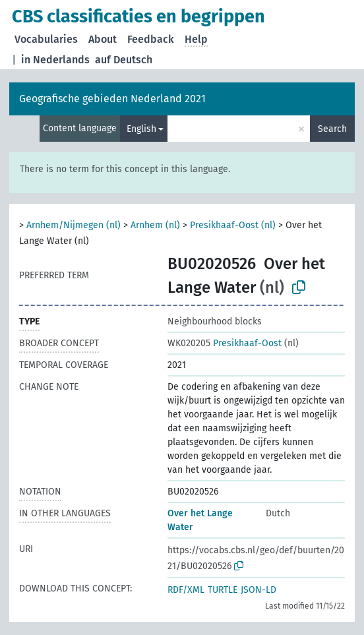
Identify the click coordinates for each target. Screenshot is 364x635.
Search (332, 129)
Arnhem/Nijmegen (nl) (74, 225)
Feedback (151, 39)
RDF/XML (186, 590)
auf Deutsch (124, 60)
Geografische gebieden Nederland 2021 (112, 99)
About (103, 39)
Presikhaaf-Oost (225, 343)
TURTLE (223, 590)
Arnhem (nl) (155, 225)
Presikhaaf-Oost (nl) (233, 225)
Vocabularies (46, 39)
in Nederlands (55, 60)
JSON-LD (258, 590)
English (141, 129)
